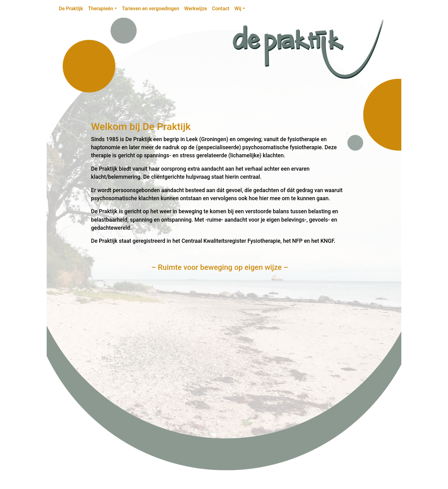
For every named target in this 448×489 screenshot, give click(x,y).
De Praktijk (71, 9)
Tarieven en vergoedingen (151, 9)
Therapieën (101, 9)
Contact (221, 9)
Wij (238, 9)
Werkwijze (196, 9)
